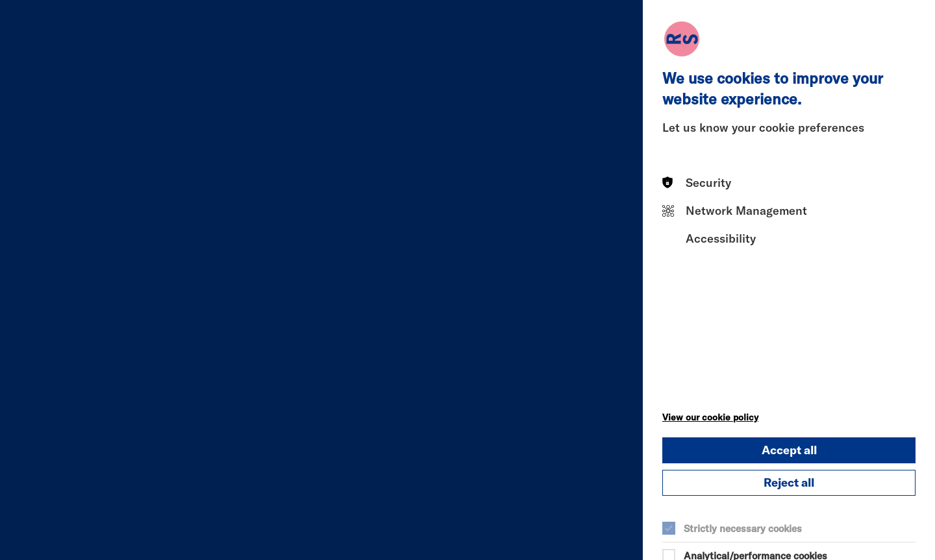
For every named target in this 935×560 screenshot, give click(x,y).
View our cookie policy (710, 417)
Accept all (789, 450)
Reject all (789, 482)
